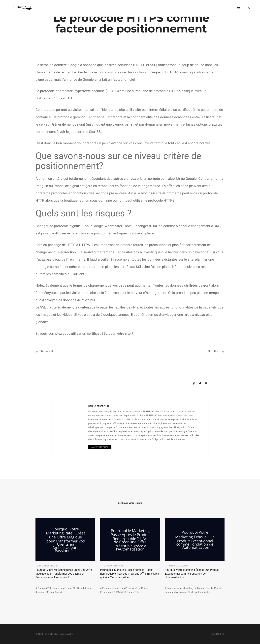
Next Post (214, 351)
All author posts (100, 447)
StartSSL (96, 132)
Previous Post (49, 351)
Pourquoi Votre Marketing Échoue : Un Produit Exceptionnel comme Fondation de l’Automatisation (192, 574)
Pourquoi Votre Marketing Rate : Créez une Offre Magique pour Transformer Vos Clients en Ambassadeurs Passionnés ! (64, 574)
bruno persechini (99, 406)
